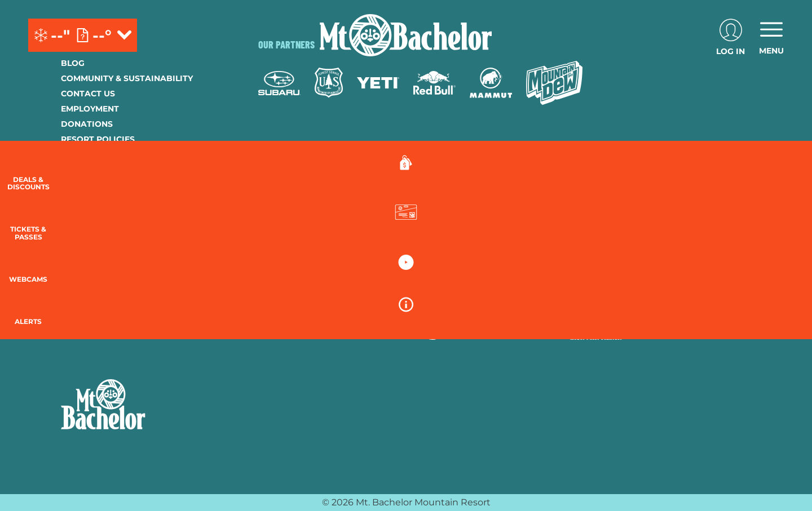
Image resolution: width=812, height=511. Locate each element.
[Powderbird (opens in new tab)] (668, 297)
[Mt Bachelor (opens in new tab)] (517, 297)
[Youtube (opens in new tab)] (134, 299)
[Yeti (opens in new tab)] (378, 83)
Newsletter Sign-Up (107, 200)
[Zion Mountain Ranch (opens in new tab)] (596, 328)
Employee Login (98, 170)
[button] (784, 229)
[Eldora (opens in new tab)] (466, 297)
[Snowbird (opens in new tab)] (568, 297)
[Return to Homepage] (406, 35)
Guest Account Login (111, 215)
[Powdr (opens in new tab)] (284, 297)
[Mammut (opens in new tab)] (491, 83)
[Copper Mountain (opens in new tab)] (407, 297)
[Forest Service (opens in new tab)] (329, 83)
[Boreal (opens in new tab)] (347, 297)
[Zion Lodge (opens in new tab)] (531, 328)
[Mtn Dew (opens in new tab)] (554, 83)
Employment (90, 109)
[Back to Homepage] (145, 406)
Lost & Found (92, 230)
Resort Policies (98, 139)
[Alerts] (784, 327)
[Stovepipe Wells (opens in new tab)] (457, 328)
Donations (87, 124)
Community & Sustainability (127, 78)
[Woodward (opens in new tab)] (291, 328)
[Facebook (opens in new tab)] (72, 299)
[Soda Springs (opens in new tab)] (612, 297)
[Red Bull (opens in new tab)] (434, 83)
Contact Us (88, 94)
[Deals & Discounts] (784, 175)
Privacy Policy (95, 154)
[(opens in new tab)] (731, 35)
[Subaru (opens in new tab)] (279, 83)
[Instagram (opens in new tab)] (103, 299)
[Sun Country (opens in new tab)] (373, 328)
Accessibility (92, 185)
